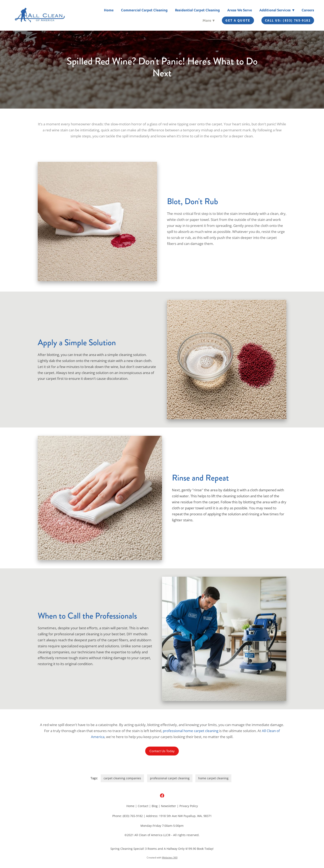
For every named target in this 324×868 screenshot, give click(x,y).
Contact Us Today (162, 751)
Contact (143, 806)
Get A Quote (238, 20)
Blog (155, 806)
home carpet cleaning (213, 778)
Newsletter (169, 806)
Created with (162, 858)
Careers (308, 10)
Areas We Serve (240, 10)
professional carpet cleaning (170, 778)
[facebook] (162, 796)
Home (109, 10)
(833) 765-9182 (133, 816)
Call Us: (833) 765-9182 (288, 20)
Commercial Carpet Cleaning (144, 10)
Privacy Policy (189, 806)
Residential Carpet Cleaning (197, 10)
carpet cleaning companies (122, 778)
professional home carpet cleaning (191, 731)
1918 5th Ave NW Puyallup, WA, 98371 (185, 816)
